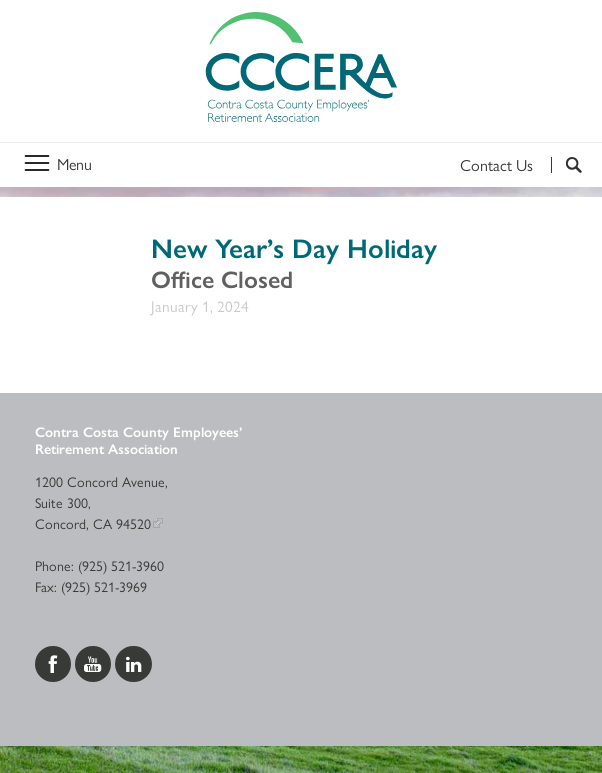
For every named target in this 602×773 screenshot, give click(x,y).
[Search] (566, 165)
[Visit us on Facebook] (55, 661)
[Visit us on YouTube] (95, 661)
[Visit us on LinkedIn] (133, 661)
